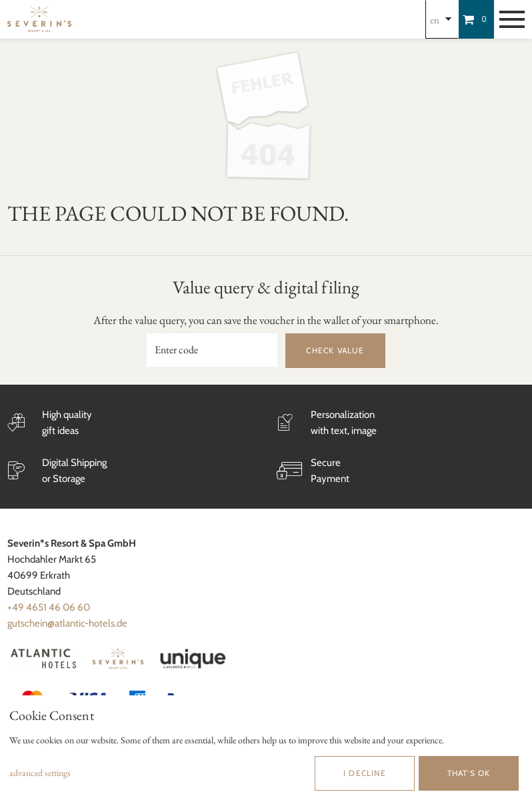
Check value (335, 350)
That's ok (469, 773)
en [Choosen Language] (435, 20)
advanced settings (40, 773)
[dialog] (266, 748)
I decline (365, 773)
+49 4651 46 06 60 (49, 607)
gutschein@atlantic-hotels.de (67, 623)
